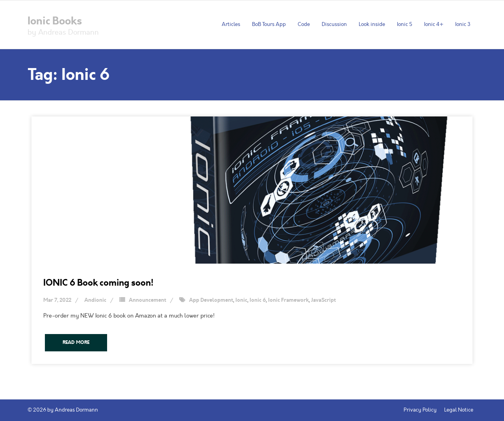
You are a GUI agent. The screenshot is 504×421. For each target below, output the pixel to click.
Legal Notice (459, 410)
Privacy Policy (420, 410)
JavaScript (323, 300)
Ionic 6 (258, 300)
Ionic (241, 300)
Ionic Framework (288, 300)
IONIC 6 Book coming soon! (98, 283)
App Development (211, 300)
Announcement (147, 300)
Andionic (95, 300)
